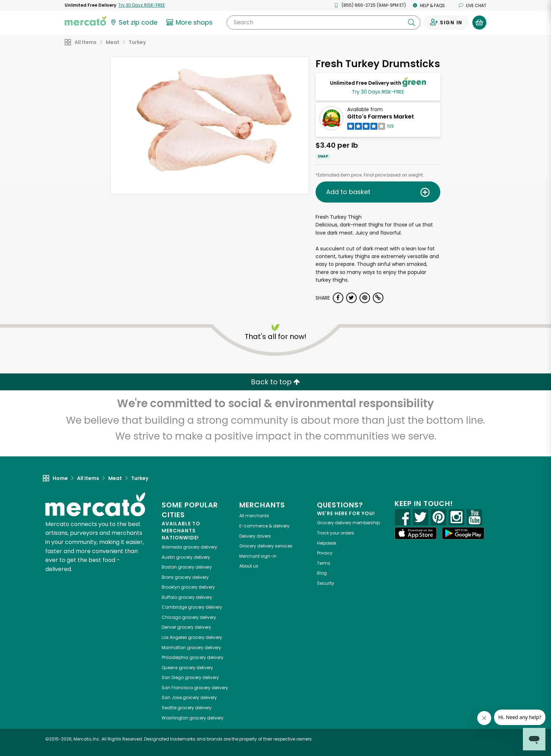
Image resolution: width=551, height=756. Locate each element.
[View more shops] (190, 23)
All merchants (254, 516)
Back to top (275, 382)
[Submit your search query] (411, 23)
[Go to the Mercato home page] (85, 20)
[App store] (416, 533)
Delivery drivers (255, 536)
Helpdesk (327, 543)
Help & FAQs (429, 5)
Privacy (325, 553)
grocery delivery (189, 547)
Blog (322, 573)
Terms (324, 563)
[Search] (323, 23)
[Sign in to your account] (446, 23)
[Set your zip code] (134, 23)
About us (249, 566)
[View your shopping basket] (479, 23)
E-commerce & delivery (264, 526)
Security (326, 583)
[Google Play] (463, 533)
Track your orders (336, 533)
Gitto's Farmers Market (381, 117)
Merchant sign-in (258, 556)
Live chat (473, 5)
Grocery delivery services (266, 546)
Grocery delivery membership (348, 523)
